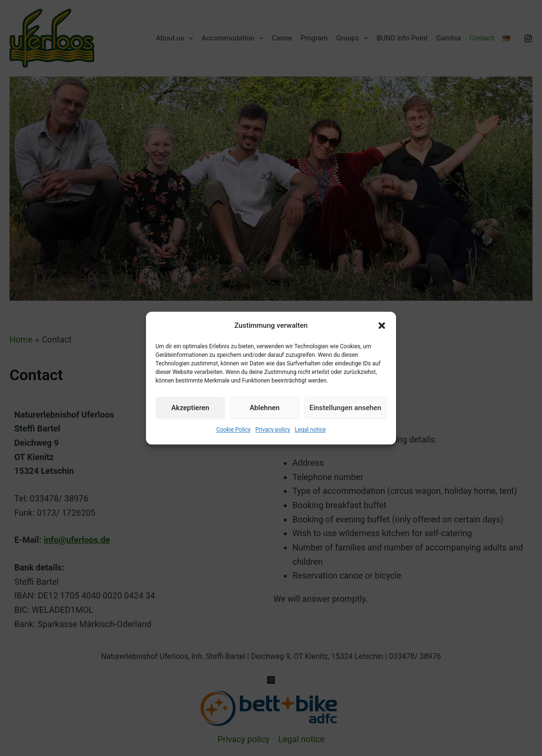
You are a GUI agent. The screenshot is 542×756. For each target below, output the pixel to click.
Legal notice (310, 430)
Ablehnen (265, 408)
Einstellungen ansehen (345, 408)
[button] (382, 326)
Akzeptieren (190, 408)
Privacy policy (273, 430)
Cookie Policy (233, 430)
